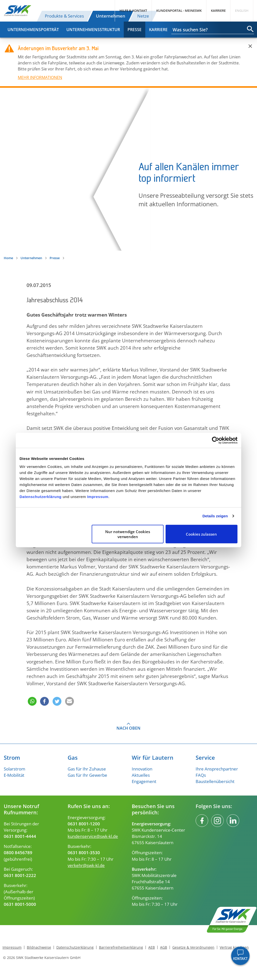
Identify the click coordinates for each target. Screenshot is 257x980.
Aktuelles (141, 775)
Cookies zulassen (201, 534)
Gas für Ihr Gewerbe (87, 775)
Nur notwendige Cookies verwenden (128, 534)
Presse (135, 30)
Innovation (142, 769)
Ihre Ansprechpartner (217, 769)
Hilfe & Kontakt (133, 11)
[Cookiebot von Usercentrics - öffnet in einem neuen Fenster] (216, 440)
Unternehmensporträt (33, 30)
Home (8, 258)
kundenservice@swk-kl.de (93, 836)
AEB (152, 947)
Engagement (144, 781)
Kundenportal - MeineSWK (179, 11)
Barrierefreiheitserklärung (121, 947)
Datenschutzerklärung (41, 496)
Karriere (218, 11)
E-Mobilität (14, 775)
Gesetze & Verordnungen (193, 947)
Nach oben (128, 728)
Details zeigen (215, 516)
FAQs (201, 775)
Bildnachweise (39, 947)
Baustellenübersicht (215, 781)
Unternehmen (111, 16)
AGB (164, 947)
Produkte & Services (64, 16)
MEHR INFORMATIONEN (40, 77)
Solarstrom (15, 769)
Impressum (98, 496)
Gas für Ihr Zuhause (87, 769)
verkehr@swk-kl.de (86, 865)
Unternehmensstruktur (93, 30)
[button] (32, 694)
